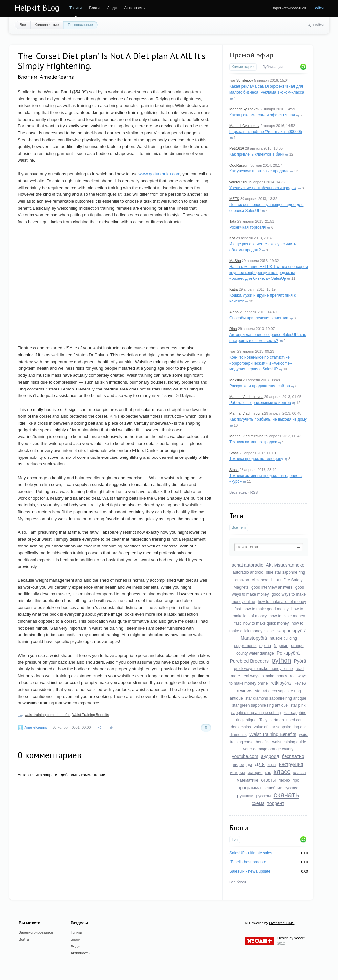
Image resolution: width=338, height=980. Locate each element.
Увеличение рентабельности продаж (263, 188)
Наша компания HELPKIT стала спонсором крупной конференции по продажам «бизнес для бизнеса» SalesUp (269, 273)
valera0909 (238, 182)
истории (238, 773)
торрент (276, 803)
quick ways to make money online (263, 669)
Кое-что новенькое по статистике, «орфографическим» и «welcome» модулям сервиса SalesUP (261, 363)
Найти (318, 25)
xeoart (299, 938)
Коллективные (47, 25)
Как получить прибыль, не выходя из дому (268, 419)
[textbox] (269, 547)
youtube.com (245, 756)
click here (260, 580)
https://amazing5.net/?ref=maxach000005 (266, 132)
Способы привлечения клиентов (259, 318)
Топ (235, 839)
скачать (286, 795)
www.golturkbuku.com (159, 174)
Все (23, 25)
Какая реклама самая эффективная (262, 115)
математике (247, 780)
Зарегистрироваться (289, 8)
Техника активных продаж (253, 442)
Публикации (272, 67)
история (255, 773)
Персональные (80, 25)
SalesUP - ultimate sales (251, 853)
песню (284, 780)
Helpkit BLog (37, 8)
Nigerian (281, 646)
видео (238, 765)
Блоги (94, 8)
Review (300, 683)
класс (282, 772)
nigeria (265, 646)
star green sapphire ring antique (260, 705)
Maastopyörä (254, 638)
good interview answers (272, 587)
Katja (233, 289)
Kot (232, 238)
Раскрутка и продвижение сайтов (260, 386)
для (260, 764)
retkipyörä (281, 683)
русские (291, 788)
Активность (134, 8)
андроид (270, 756)
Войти (318, 8)
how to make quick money (266, 623)
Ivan (233, 351)
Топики (75, 8)
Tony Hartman (272, 720)
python (281, 660)
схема (258, 803)
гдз (249, 765)
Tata (233, 221)
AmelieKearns (35, 727)
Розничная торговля (248, 227)
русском (263, 796)
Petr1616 (237, 148)
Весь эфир (238, 492)
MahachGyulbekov (244, 109)
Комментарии (243, 67)
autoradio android (248, 572)
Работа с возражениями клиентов (260, 403)
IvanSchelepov (241, 80)
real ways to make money (265, 676)
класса (300, 773)
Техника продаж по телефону (256, 459)
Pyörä (300, 661)
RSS (254, 492)
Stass (234, 453)
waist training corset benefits (47, 715)
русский (245, 796)
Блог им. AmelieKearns (46, 77)
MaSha (235, 261)
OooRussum (239, 165)
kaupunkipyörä (292, 631)
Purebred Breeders (249, 661)
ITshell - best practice (248, 862)
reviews (244, 691)
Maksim (236, 380)
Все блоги (238, 882)
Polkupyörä (288, 653)
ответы (268, 780)
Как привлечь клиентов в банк (257, 154)
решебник (273, 788)
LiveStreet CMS (282, 923)
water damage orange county (268, 749)
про (296, 780)
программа (249, 788)
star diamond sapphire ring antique (276, 698)
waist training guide (289, 742)
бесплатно (293, 756)
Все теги (239, 527)
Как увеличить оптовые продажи (259, 171)
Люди (112, 8)
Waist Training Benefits (273, 734)
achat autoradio (248, 565)
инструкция (291, 764)
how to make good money (266, 609)
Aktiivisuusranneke (285, 565)
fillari (276, 580)
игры (272, 765)
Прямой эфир (251, 55)
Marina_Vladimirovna (246, 397)
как (268, 773)
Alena (234, 312)
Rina (233, 329)
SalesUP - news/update (250, 871)
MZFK (234, 199)
